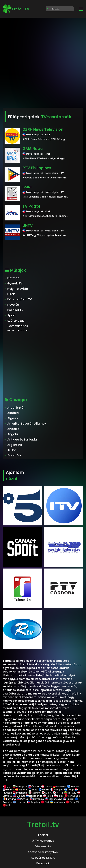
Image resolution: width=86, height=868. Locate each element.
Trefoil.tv (43, 824)
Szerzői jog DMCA (43, 858)
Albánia (13, 413)
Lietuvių (70, 793)
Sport (11, 315)
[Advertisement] (43, 61)
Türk (45, 802)
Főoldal (43, 835)
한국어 (58, 793)
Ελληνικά (73, 786)
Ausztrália (15, 455)
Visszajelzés (43, 846)
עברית (69, 790)
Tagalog (33, 802)
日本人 (47, 793)
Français (57, 790)
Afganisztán (16, 408)
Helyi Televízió (18, 289)
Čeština (34, 786)
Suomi (44, 790)
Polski (59, 796)
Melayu (19, 796)
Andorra (13, 429)
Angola (13, 434)
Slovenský (37, 799)
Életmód (13, 278)
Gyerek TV (15, 283)
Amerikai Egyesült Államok (27, 424)
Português (72, 796)
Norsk (48, 796)
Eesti (33, 790)
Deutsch (59, 786)
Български (20, 786)
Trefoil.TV (16, 9)
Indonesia (20, 793)
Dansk (47, 786)
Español (21, 790)
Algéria (13, 418)
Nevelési (13, 305)
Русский (23, 799)
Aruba (12, 450)
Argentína (15, 445)
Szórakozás (16, 321)
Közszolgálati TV (20, 299)
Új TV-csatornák (43, 841)
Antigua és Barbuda (22, 440)
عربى (8, 786)
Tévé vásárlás (18, 326)
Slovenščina (54, 799)
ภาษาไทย (20, 802)
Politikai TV (15, 310)
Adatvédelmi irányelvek (43, 852)
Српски (69, 799)
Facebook (43, 863)
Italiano (35, 793)
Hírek (11, 294)
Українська (58, 802)
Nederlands (34, 796)
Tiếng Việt (73, 802)
